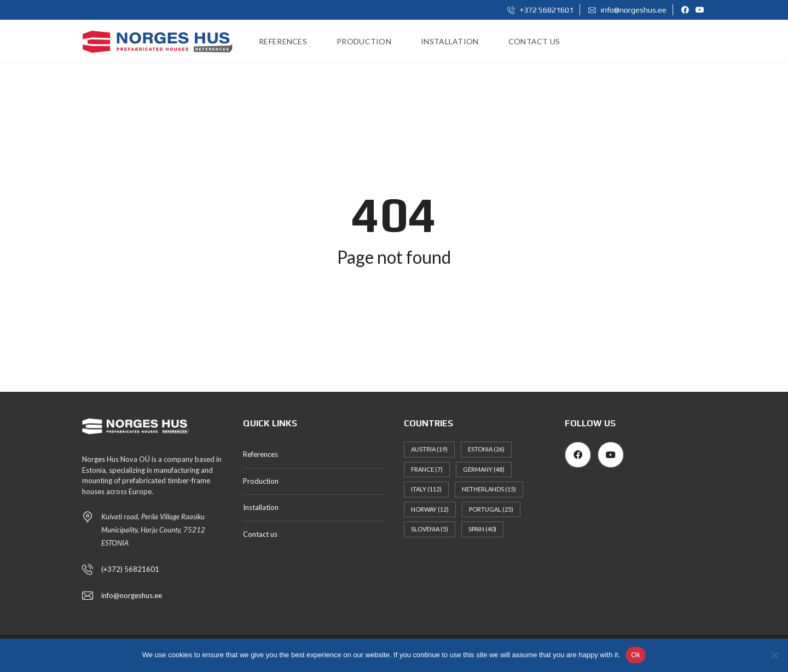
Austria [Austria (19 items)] (429, 449)
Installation (261, 507)
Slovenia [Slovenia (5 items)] (430, 529)
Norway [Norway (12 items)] (430, 509)
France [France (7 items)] (427, 469)
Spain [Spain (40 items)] (482, 529)
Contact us (260, 534)
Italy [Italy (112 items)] (426, 489)
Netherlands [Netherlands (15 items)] (489, 489)
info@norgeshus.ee (627, 10)
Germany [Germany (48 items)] (484, 469)
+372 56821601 (540, 10)
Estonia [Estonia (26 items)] (486, 449)
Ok (636, 655)
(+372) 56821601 (130, 569)
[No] (774, 655)
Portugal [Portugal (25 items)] (491, 509)
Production (261, 481)
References (260, 454)
